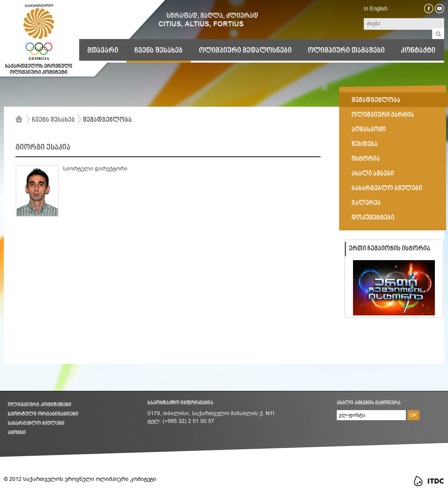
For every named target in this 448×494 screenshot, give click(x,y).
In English (376, 9)
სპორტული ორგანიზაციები (43, 414)
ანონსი (17, 433)
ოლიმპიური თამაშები (346, 51)
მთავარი (103, 51)
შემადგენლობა (107, 120)
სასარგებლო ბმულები (36, 423)
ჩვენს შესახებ (159, 51)
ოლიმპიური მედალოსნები (245, 51)
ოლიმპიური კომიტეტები (40, 405)
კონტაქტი (418, 51)
